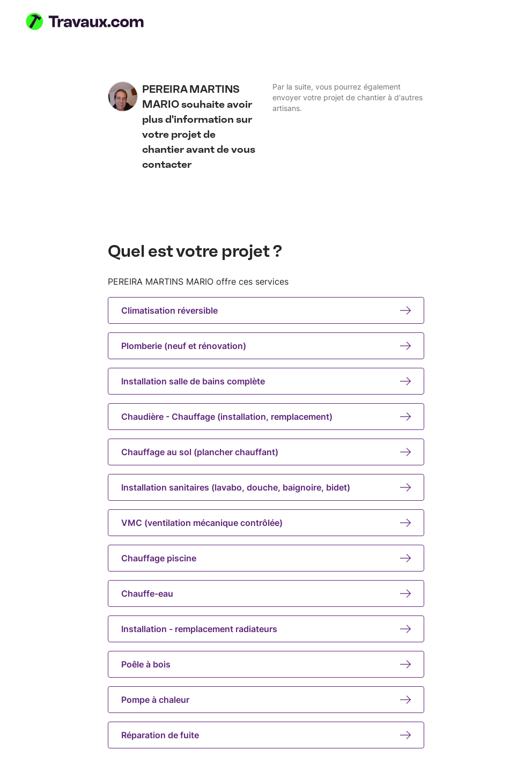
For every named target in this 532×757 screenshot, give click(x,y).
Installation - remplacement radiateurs (266, 629)
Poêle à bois (266, 664)
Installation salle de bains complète (266, 381)
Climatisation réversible (266, 310)
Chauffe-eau (266, 593)
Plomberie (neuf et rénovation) (266, 346)
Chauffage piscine (266, 558)
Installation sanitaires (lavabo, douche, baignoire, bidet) (266, 487)
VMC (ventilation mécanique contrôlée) (266, 523)
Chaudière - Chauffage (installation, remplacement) (266, 417)
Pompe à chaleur (266, 700)
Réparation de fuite (266, 735)
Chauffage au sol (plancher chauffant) (266, 452)
